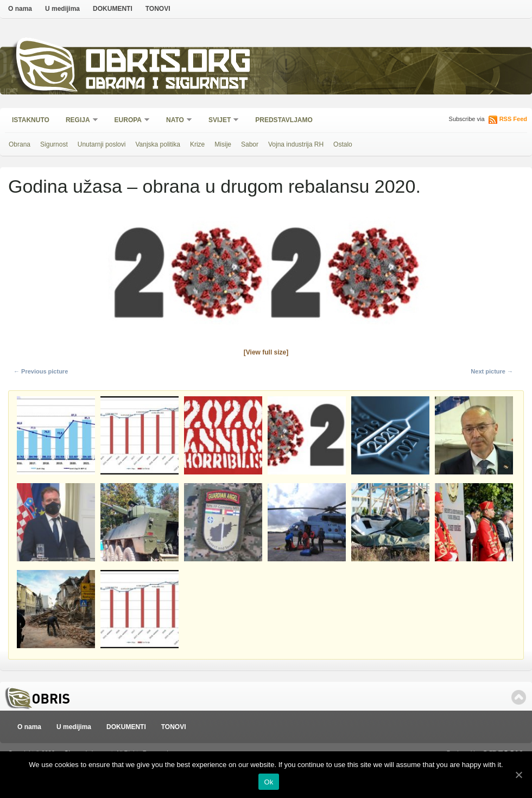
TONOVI (158, 9)
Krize (197, 144)
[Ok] (518, 775)
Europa (129, 121)
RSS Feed (513, 119)
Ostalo (343, 144)
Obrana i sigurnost (166, 85)
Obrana (20, 144)
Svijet (220, 121)
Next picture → (492, 371)
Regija (78, 121)
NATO (176, 121)
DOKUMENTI (113, 9)
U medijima (62, 9)
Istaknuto (31, 120)
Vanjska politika (158, 144)
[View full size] (266, 352)
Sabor (250, 144)
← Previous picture (41, 371)
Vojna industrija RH (296, 144)
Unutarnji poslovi (102, 144)
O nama (20, 9)
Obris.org (169, 64)
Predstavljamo (284, 120)
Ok (268, 782)
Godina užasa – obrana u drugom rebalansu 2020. (214, 186)
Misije (223, 144)
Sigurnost (54, 144)
